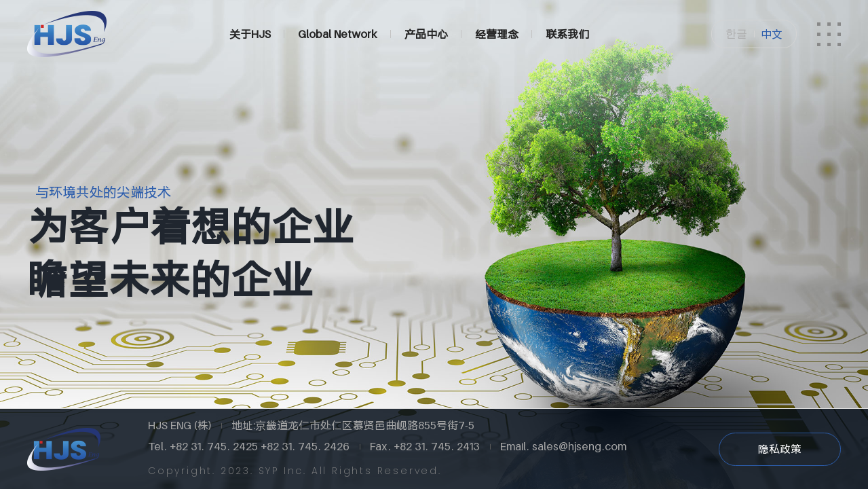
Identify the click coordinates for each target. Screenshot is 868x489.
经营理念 (497, 34)
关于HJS (250, 34)
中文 (772, 34)
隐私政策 (780, 449)
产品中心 (426, 34)
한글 (736, 33)
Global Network (338, 34)
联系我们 (567, 34)
